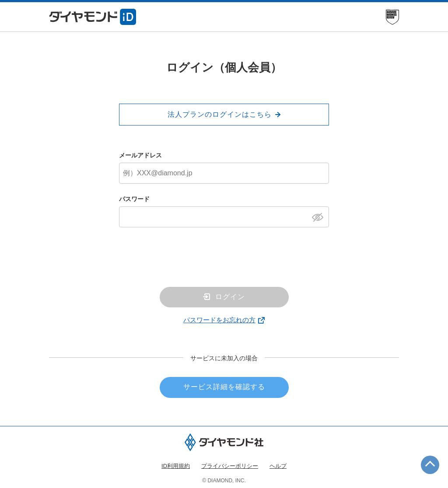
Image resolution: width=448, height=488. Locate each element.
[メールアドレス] (224, 173)
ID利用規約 (176, 466)
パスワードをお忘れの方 (219, 320)
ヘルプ (278, 466)
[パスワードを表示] (320, 216)
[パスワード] (224, 217)
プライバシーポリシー (230, 466)
